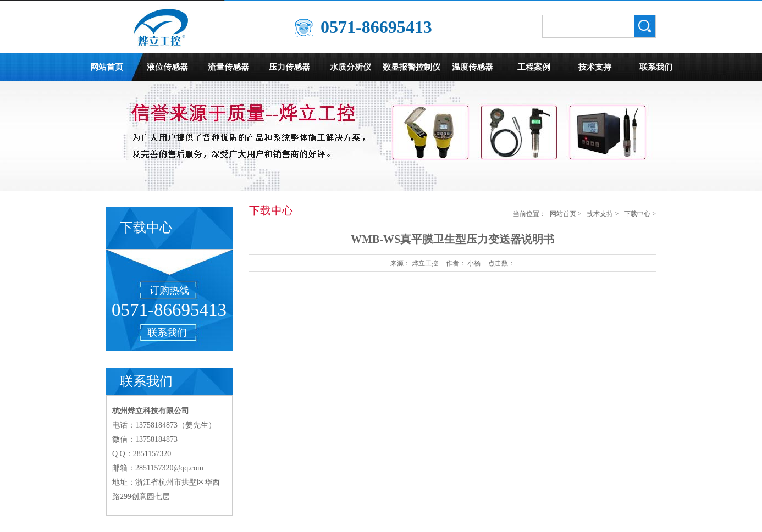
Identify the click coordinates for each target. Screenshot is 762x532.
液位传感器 (167, 67)
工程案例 (534, 67)
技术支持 (595, 67)
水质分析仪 (350, 67)
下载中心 (637, 214)
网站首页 (107, 67)
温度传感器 (473, 67)
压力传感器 (289, 67)
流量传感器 (228, 67)
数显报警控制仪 (412, 67)
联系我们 (656, 67)
